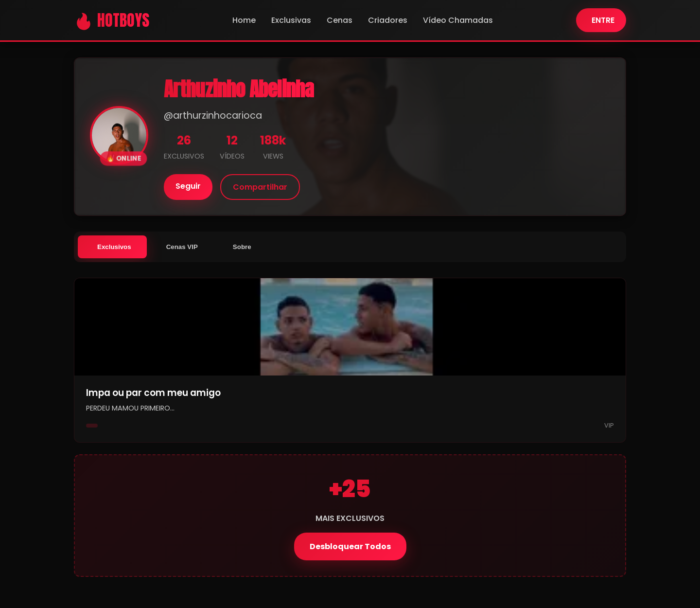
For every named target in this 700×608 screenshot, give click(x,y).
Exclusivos (114, 247)
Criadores (388, 20)
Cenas (340, 20)
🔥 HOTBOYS (112, 20)
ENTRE (603, 20)
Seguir (188, 186)
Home (244, 20)
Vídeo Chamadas (458, 20)
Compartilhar (260, 187)
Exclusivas (291, 20)
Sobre (242, 247)
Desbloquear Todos (350, 546)
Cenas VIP (182, 247)
